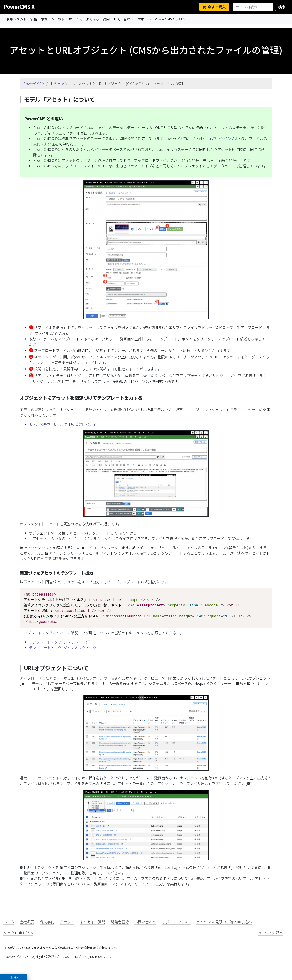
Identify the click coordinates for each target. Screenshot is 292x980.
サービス (75, 19)
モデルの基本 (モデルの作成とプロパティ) (63, 424)
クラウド (58, 19)
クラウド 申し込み (18, 933)
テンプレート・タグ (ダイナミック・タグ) (63, 647)
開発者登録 (120, 922)
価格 (34, 19)
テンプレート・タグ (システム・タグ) (60, 642)
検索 (282, 7)
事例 (44, 19)
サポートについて (176, 922)
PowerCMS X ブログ (170, 19)
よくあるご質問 (98, 19)
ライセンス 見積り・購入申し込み (224, 922)
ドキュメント (16, 19)
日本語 (14, 977)
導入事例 (47, 922)
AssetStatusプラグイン (212, 138)
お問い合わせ (123, 19)
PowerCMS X (19, 7)
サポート (144, 19)
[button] (14, 977)
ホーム (9, 922)
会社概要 (27, 922)
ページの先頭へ (270, 933)
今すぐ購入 (214, 7)
